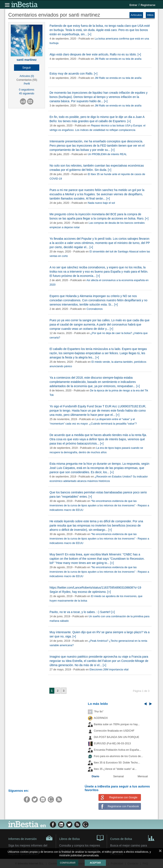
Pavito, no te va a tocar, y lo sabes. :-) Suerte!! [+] (82, 612)
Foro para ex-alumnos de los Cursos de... (118, 756)
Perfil (27, 84)
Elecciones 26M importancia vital (109, 670)
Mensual (143, 776)
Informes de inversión (30, 838)
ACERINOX (101, 718)
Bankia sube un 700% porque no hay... (117, 724)
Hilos (150, 15)
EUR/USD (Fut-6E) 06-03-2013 (112, 743)
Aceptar (95, 863)
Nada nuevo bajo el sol (101, 203)
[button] (27, 68)
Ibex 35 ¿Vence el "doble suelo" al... (115, 769)
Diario (96, 776)
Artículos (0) (27, 76)
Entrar (133, 5)
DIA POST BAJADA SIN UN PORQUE (117, 737)
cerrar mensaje (160, 852)
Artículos (136, 15)
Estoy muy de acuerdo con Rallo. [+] (74, 74)
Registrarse (148, 5)
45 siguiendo (27, 93)
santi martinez (27, 60)
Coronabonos (95, 309)
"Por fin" (99, 712)
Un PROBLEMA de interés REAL (107, 154)
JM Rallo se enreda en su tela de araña (118, 59)
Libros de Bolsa (81, 838)
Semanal (118, 776)
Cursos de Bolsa (132, 838)
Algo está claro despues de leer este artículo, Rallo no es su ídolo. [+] (95, 54)
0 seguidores (27, 90)
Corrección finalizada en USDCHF (114, 731)
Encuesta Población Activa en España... (117, 750)
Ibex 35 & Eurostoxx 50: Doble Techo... (117, 763)
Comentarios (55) (27, 80)
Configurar (68, 863)
